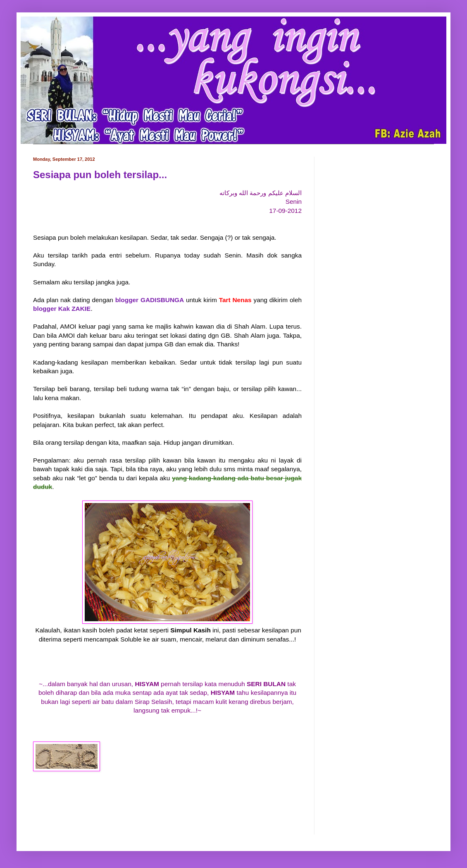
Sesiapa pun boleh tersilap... (100, 175)
